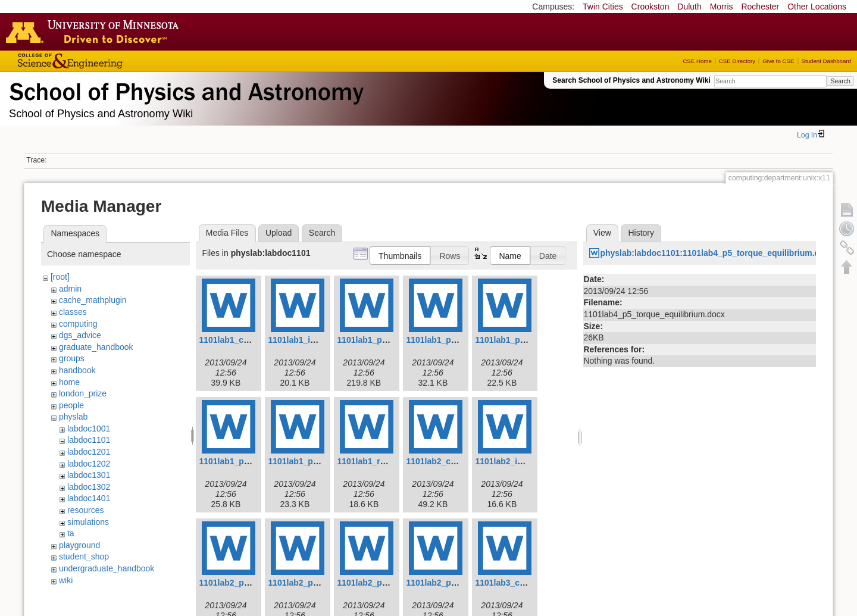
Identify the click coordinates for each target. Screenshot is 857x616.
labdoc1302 (89, 487)
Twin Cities (603, 7)
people (71, 405)
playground (79, 545)
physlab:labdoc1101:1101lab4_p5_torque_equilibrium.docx (717, 253)
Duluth (689, 7)
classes (73, 312)
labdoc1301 (89, 475)
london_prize (83, 393)
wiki (66, 580)
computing (78, 324)
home (69, 382)
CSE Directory (737, 61)
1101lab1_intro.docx (308, 340)
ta (71, 533)
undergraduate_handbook (107, 568)
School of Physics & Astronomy (184, 89)
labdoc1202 (89, 464)
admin (70, 289)
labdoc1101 (89, 440)
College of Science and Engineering (107, 61)
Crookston (650, 7)
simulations (88, 522)
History (641, 233)
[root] (60, 277)
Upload (279, 233)
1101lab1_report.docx (380, 461)
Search (840, 81)
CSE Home (697, 61)
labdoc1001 (89, 429)
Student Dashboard (826, 61)
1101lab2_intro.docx (515, 461)
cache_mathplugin (93, 300)
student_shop (84, 556)
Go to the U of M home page (95, 32)
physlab (73, 417)
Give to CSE (778, 61)
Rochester (760, 7)
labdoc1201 (89, 452)
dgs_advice (80, 335)
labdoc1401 (89, 498)
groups (72, 358)
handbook (77, 370)
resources (85, 510)
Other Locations (817, 7)
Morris (722, 7)
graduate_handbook (96, 347)
